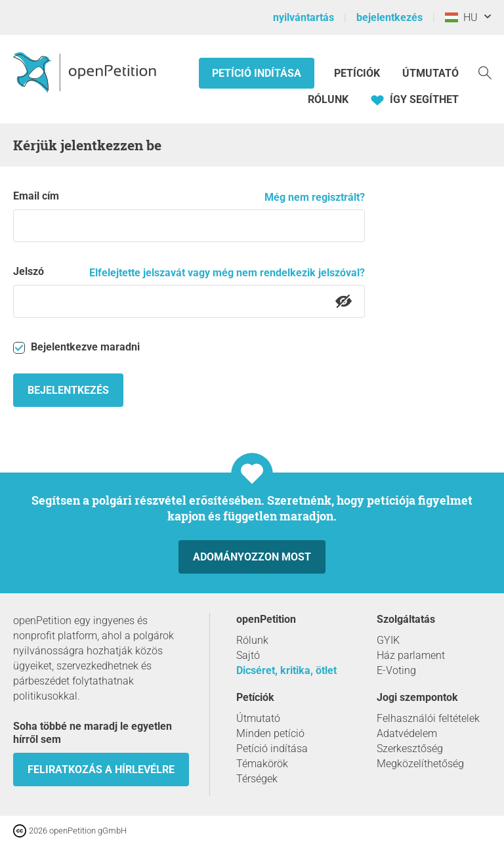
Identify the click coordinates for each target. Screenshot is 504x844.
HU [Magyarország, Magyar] (461, 17)
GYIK (388, 640)
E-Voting (396, 670)
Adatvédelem (407, 733)
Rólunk (328, 99)
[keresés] (485, 72)
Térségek (257, 779)
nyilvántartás (304, 17)
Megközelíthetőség (420, 764)
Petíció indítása (257, 73)
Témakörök (262, 764)
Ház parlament (411, 655)
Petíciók (358, 73)
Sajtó (248, 655)
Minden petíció (270, 733)
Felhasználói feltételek (428, 718)
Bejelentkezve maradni (76, 347)
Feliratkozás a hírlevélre (101, 770)
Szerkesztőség (410, 749)
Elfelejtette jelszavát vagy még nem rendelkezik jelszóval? (227, 273)
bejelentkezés (389, 17)
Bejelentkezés (68, 390)
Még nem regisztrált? (315, 197)
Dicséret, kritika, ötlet (286, 670)
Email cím (36, 196)
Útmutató (430, 73)
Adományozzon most (252, 557)
